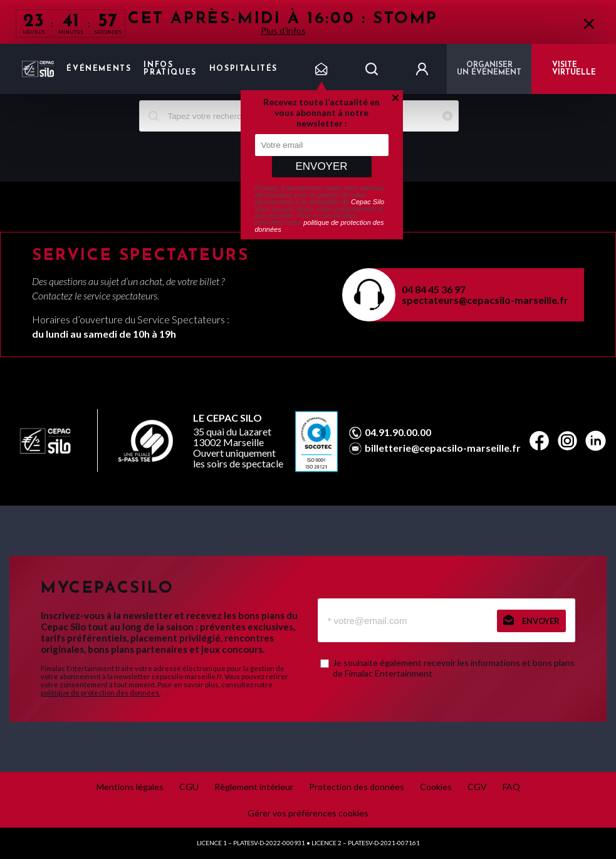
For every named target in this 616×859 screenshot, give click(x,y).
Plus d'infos (283, 30)
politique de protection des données (320, 226)
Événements (99, 69)
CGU (189, 787)
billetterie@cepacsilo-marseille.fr (443, 448)
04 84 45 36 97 (434, 289)
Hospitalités (243, 69)
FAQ (511, 787)
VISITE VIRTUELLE (574, 69)
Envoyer (321, 166)
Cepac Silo (368, 202)
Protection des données (357, 787)
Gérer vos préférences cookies (308, 813)
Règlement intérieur (254, 787)
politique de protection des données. (101, 693)
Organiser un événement (489, 69)
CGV (477, 787)
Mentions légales (130, 787)
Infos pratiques (170, 69)
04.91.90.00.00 (398, 432)
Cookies (436, 787)
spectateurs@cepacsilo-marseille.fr (485, 300)
